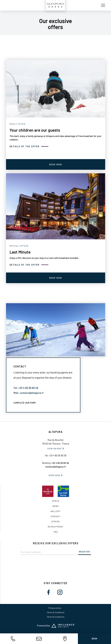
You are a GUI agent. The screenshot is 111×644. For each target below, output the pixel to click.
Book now (54, 475)
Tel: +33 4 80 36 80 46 (26, 388)
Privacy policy (55, 608)
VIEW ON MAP (54, 448)
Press (56, 501)
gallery (56, 511)
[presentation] (56, 562)
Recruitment (56, 527)
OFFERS (56, 521)
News (56, 506)
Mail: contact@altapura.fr (29, 393)
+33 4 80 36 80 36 (58, 455)
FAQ (56, 532)
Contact (56, 516)
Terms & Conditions (56, 612)
